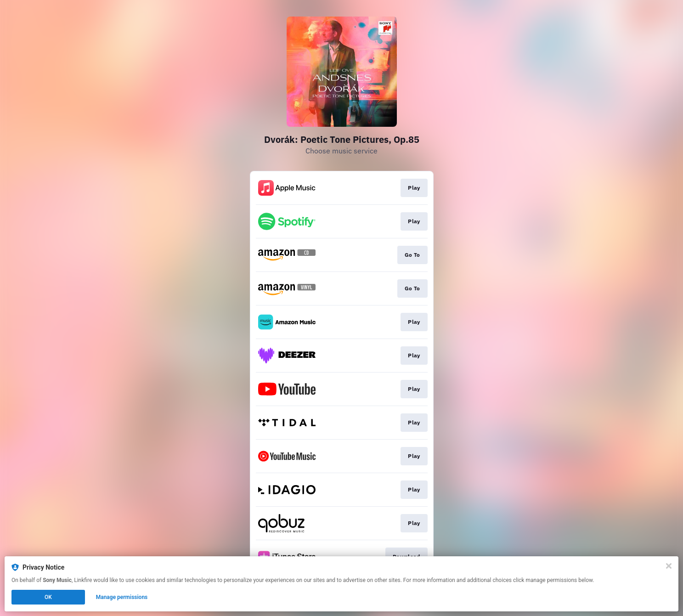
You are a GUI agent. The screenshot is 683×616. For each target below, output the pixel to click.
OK (48, 597)
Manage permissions (122, 597)
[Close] (669, 566)
